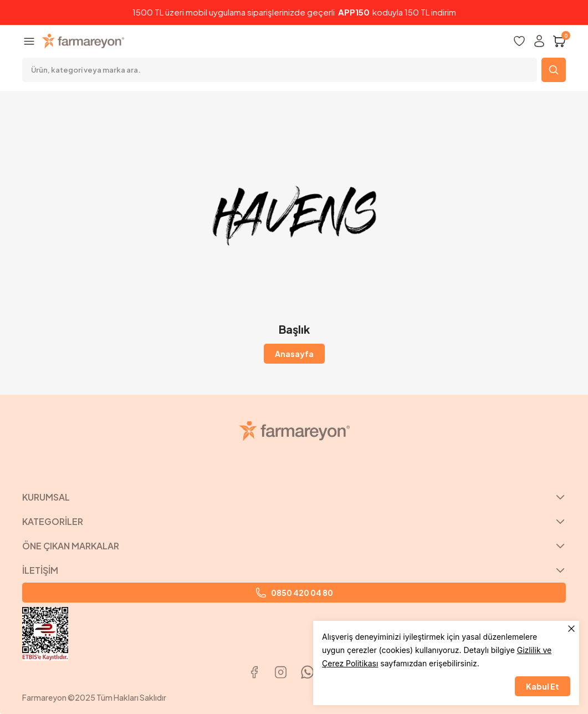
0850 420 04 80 (294, 593)
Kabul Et (543, 686)
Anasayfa (294, 354)
